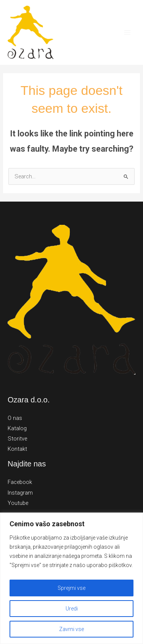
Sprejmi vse (71, 588)
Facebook (20, 482)
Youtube (18, 503)
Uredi (72, 609)
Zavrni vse (71, 629)
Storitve (17, 439)
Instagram (20, 493)
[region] (71, 578)
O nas (15, 418)
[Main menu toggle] (127, 32)
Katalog (17, 428)
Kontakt (17, 449)
